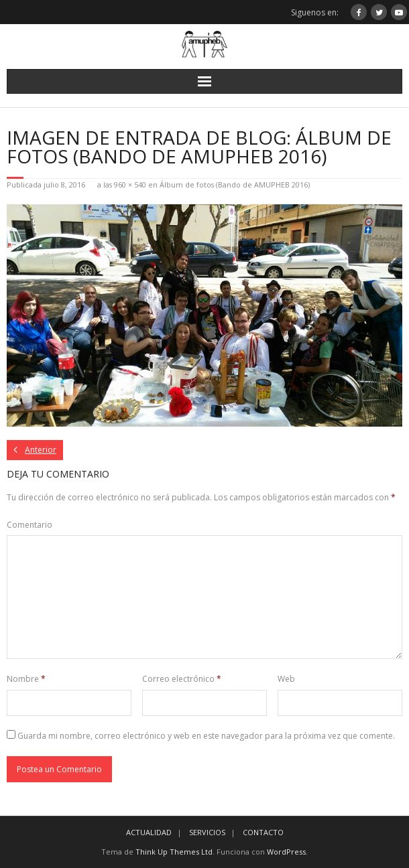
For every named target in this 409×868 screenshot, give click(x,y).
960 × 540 (130, 185)
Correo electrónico (182, 679)
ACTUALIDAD (149, 832)
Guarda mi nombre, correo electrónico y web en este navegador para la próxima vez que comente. (206, 736)
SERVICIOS (207, 832)
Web (286, 679)
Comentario (30, 525)
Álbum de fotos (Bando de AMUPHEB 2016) (235, 185)
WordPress (286, 852)
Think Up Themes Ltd (174, 852)
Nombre (26, 679)
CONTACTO (263, 832)
